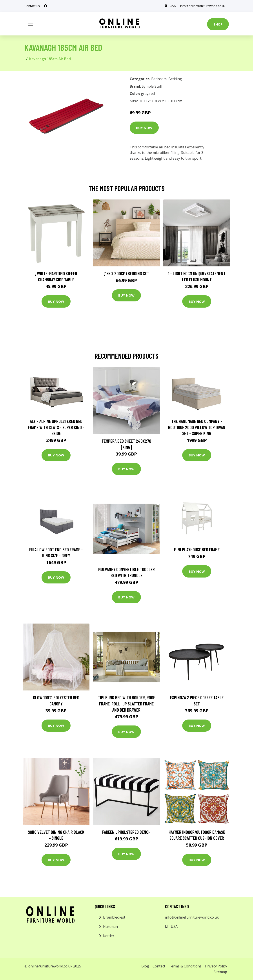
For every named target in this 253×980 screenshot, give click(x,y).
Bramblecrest (114, 917)
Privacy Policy (216, 966)
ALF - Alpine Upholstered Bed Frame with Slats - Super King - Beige (56, 427)
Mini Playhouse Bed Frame (197, 549)
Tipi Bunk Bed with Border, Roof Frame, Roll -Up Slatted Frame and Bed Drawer (126, 703)
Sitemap (220, 972)
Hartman (110, 926)
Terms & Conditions (185, 966)
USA (173, 6)
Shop (218, 24)
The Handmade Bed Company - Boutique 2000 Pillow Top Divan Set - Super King (197, 427)
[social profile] (46, 6)
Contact (159, 966)
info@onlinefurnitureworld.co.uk (203, 6)
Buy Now (144, 128)
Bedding (175, 79)
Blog (145, 966)
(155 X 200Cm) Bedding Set (126, 273)
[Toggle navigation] (30, 24)
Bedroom (159, 79)
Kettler (109, 936)
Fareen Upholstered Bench (126, 832)
